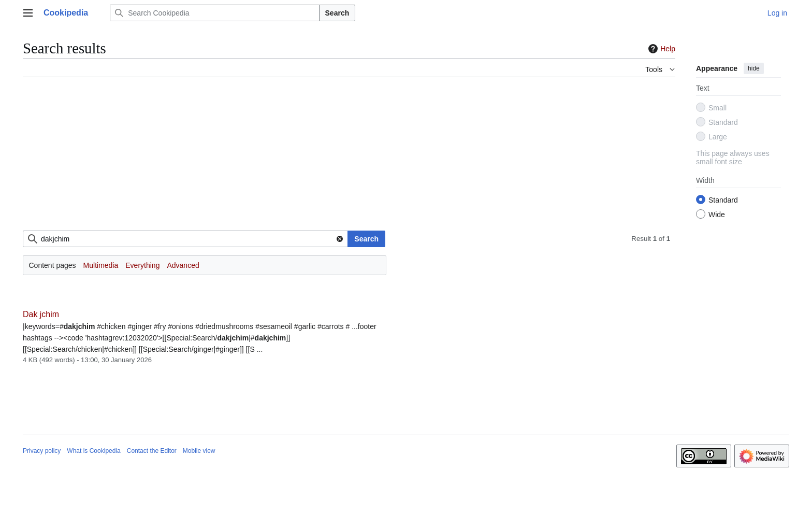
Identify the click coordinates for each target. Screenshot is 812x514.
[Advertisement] (334, 158)
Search (337, 13)
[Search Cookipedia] (214, 13)
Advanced (183, 265)
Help (661, 49)
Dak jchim (41, 314)
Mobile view (199, 451)
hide (754, 68)
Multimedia (101, 265)
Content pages (53, 265)
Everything (142, 265)
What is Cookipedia (93, 451)
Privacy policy (42, 451)
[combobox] (185, 239)
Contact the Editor (152, 451)
